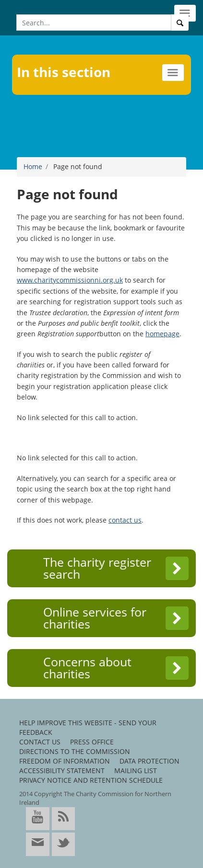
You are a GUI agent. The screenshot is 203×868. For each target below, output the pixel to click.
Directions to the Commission (75, 751)
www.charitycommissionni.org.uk (70, 280)
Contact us (40, 742)
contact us (125, 520)
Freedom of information (65, 761)
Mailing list (136, 771)
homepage (162, 334)
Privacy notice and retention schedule (91, 780)
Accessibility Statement (62, 771)
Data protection (149, 761)
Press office (92, 742)
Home (33, 166)
